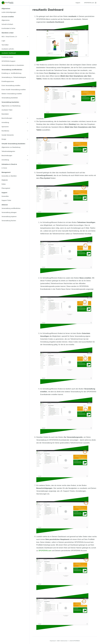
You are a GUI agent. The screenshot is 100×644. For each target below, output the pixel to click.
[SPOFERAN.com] (90, 3)
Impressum (53, 641)
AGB (58, 641)
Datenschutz (64, 641)
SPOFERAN (76, 641)
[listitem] (15, 12)
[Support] (78, 3)
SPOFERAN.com (45, 551)
